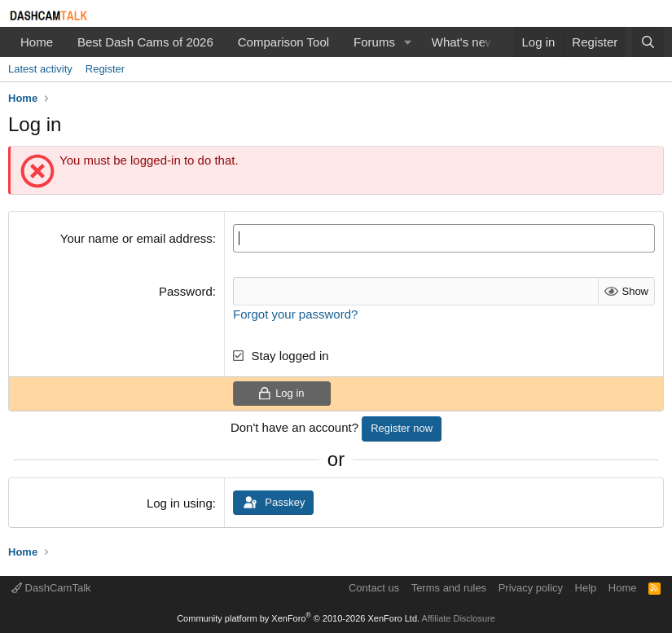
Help (586, 588)
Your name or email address (136, 238)
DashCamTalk (51, 588)
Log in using (180, 503)
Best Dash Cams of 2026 (145, 42)
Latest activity (40, 69)
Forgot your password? (295, 314)
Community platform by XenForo (298, 618)
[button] (408, 42)
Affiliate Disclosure (459, 618)
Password (186, 291)
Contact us (374, 588)
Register (105, 69)
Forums (374, 42)
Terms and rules (449, 588)
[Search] (648, 42)
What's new (463, 42)
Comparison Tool (283, 42)
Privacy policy (531, 588)
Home (37, 42)
